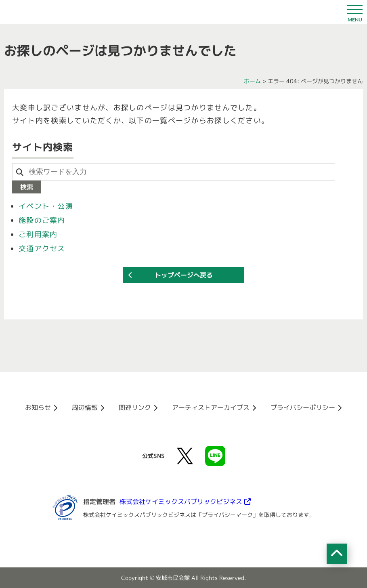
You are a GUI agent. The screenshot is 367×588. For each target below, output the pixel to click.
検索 (27, 187)
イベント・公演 (46, 206)
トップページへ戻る (184, 275)
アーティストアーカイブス (211, 407)
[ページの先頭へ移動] (337, 554)
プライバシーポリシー (303, 407)
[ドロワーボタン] (355, 12)
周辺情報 (85, 407)
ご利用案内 (38, 234)
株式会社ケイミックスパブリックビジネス (181, 502)
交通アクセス (42, 249)
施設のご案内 (42, 220)
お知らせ (38, 407)
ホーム (252, 81)
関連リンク (135, 407)
